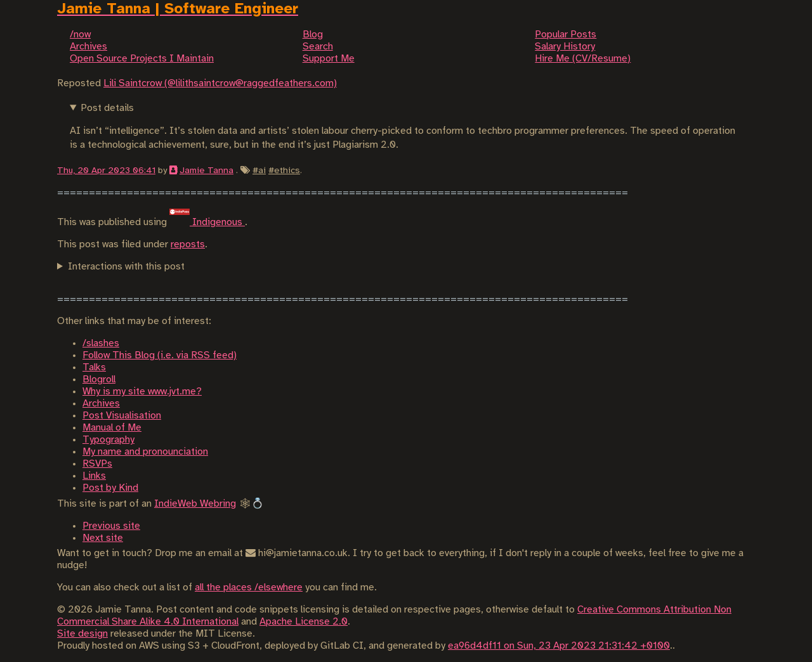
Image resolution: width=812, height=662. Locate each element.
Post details (107, 108)
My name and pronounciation (145, 452)
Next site (103, 538)
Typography (108, 440)
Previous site (111, 526)
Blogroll (99, 380)
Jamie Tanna (206, 171)
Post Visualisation (122, 416)
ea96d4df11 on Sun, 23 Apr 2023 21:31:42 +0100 (559, 646)
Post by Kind (110, 488)
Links (94, 476)
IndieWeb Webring (195, 504)
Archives (101, 404)
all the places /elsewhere (249, 587)
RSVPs (97, 464)
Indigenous (207, 222)
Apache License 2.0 (304, 622)
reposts (188, 244)
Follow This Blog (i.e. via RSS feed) (160, 355)
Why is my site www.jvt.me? (142, 392)
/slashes (101, 343)
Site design (82, 634)
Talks (94, 367)
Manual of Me (112, 428)
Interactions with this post (126, 267)
